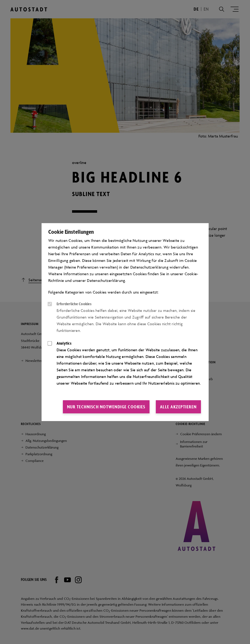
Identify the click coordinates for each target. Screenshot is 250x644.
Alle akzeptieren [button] (178, 407)
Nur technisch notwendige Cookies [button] (106, 407)
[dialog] (125, 322)
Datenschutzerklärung (106, 280)
